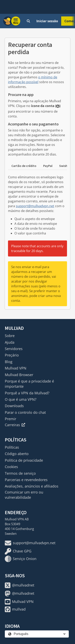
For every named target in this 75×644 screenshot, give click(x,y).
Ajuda (10, 342)
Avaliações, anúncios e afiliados (32, 486)
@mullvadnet (19, 585)
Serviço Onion (21, 559)
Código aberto (17, 454)
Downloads (14, 406)
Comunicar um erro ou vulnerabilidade (24, 495)
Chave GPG (18, 551)
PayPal (48, 166)
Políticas (12, 447)
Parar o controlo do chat (25, 412)
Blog (9, 362)
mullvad (15, 609)
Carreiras (15, 425)
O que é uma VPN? (21, 399)
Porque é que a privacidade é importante (29, 384)
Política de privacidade (24, 460)
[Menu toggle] (16, 21)
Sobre (10, 336)
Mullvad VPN (16, 368)
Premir (10, 419)
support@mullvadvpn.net (35, 206)
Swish (63, 166)
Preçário (12, 355)
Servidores (14, 349)
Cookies (11, 467)
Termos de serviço (20, 473)
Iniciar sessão (47, 21)
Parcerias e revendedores (26, 480)
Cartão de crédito (24, 166)
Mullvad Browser (19, 375)
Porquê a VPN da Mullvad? (27, 393)
